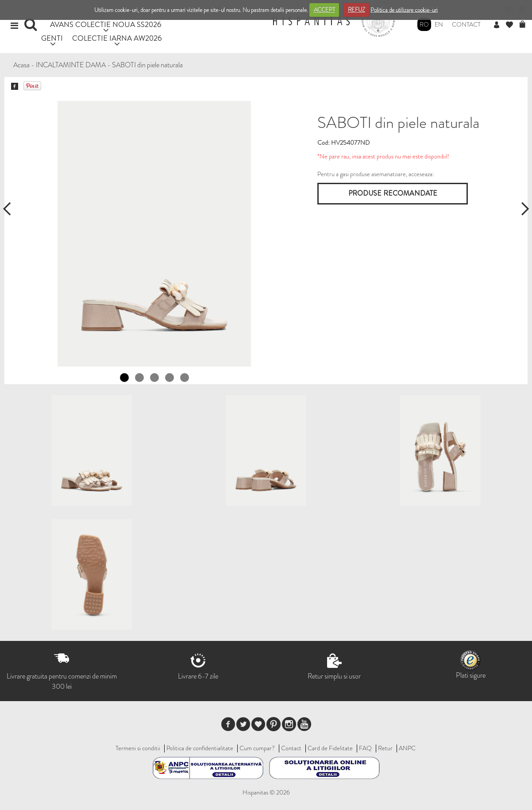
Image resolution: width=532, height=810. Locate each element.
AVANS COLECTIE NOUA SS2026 (106, 24)
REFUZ (357, 10)
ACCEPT (324, 10)
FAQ (365, 748)
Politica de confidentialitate (200, 748)
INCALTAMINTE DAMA (71, 65)
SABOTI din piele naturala (147, 65)
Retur (385, 748)
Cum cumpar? (257, 748)
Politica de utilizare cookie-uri (404, 10)
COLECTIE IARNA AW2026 (117, 38)
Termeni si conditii (138, 748)
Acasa (21, 65)
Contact (466, 24)
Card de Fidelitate (330, 748)
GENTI (52, 38)
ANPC (407, 748)
